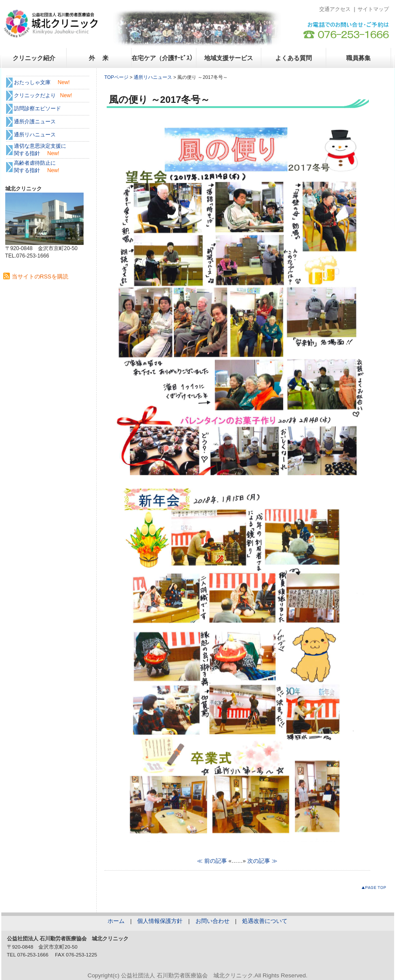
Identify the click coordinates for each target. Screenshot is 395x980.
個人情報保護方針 (160, 921)
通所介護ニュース (35, 122)
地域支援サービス (229, 58)
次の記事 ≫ (262, 861)
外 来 (99, 58)
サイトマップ (373, 9)
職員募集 (358, 58)
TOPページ (116, 77)
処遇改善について (265, 921)
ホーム (116, 921)
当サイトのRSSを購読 (40, 276)
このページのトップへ (376, 889)
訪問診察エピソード (37, 109)
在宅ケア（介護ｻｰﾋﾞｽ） (164, 58)
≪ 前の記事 (212, 861)
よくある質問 (294, 58)
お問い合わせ (213, 921)
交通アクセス (335, 9)
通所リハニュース (153, 77)
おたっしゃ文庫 (32, 82)
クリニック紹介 (34, 58)
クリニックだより (35, 95)
